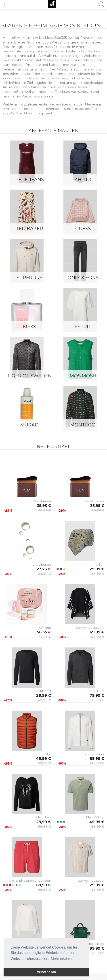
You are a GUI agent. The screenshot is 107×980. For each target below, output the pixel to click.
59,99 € (97, 759)
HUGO (100, 691)
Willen (100, 564)
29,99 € (97, 569)
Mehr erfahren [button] (62, 959)
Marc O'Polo (95, 817)
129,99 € (97, 700)
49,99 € (44, 700)
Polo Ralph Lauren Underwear (29, 881)
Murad (29, 425)
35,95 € (44, 506)
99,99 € (98, 637)
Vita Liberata (42, 501)
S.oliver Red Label (91, 881)
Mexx (29, 327)
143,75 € (44, 637)
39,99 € (98, 574)
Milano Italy (43, 817)
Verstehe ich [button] (47, 972)
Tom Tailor (44, 754)
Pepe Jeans (29, 179)
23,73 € (44, 569)
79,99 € (97, 695)
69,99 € (97, 632)
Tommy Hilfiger (93, 754)
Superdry (29, 278)
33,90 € (45, 574)
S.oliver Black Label (90, 628)
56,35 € (44, 632)
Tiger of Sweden (29, 376)
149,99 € (97, 763)
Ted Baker (29, 228)
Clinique (45, 628)
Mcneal (46, 691)
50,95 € (45, 510)
